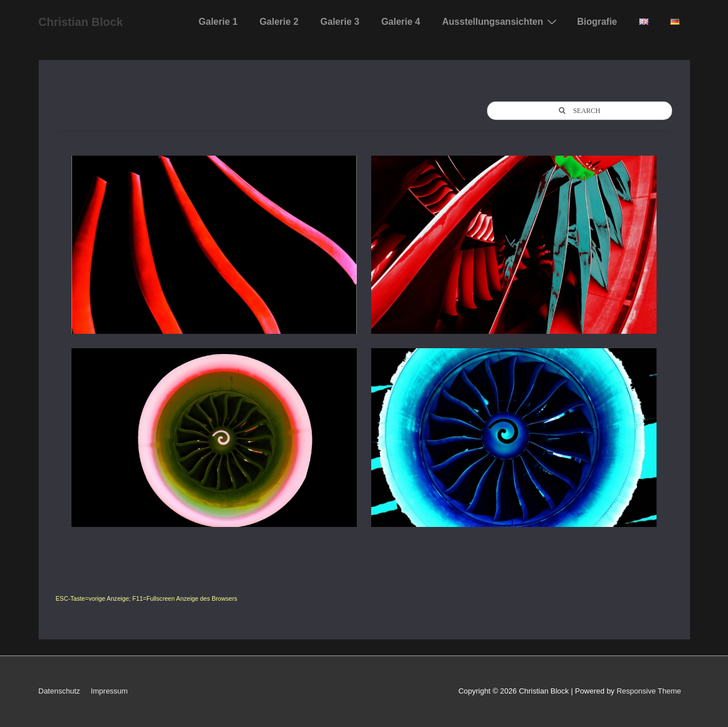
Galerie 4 (401, 22)
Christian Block (81, 22)
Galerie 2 (279, 22)
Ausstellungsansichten (501, 21)
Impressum (109, 691)
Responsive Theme (649, 691)
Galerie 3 (340, 22)
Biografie (597, 22)
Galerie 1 (218, 22)
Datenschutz (59, 691)
